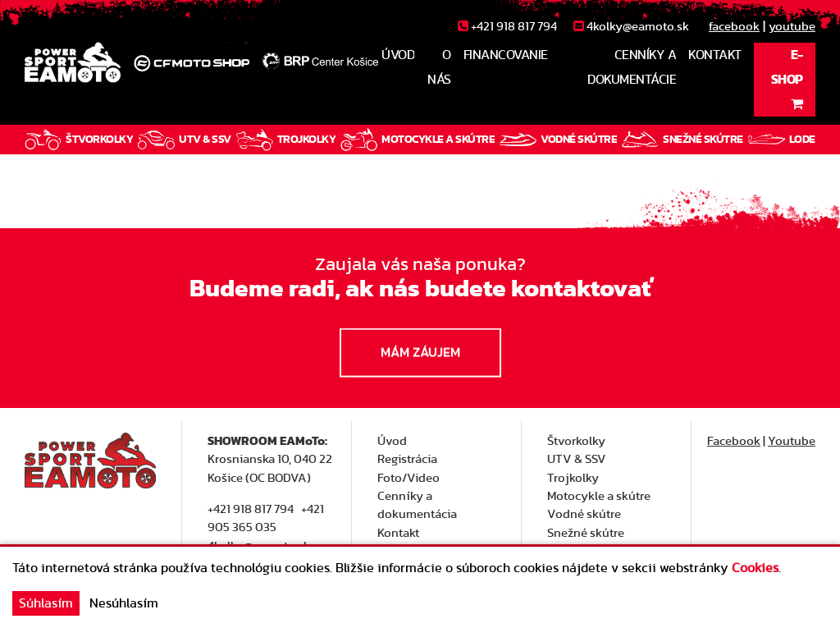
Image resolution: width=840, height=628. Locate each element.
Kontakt (398, 533)
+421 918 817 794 (251, 509)
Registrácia (407, 459)
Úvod (392, 441)
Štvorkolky (576, 441)
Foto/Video (409, 478)
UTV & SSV (577, 459)
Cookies (755, 568)
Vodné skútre (584, 514)
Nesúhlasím (124, 603)
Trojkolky (573, 478)
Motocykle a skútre (599, 496)
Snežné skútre (586, 533)
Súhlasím (46, 603)
